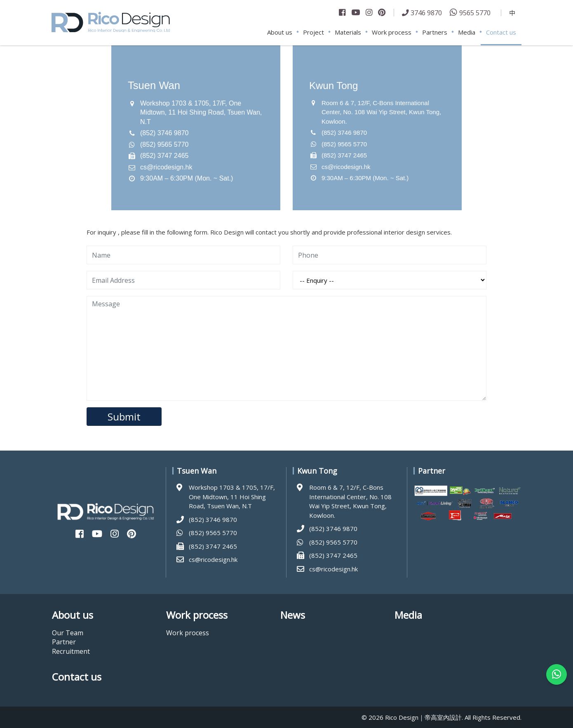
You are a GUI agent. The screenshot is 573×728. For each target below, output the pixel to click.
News (293, 615)
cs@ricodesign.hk (166, 167)
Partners (435, 32)
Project (314, 32)
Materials (348, 32)
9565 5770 (475, 13)
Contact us (501, 32)
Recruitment (71, 651)
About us (280, 32)
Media (467, 32)
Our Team (68, 633)
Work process (392, 32)
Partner (64, 642)
